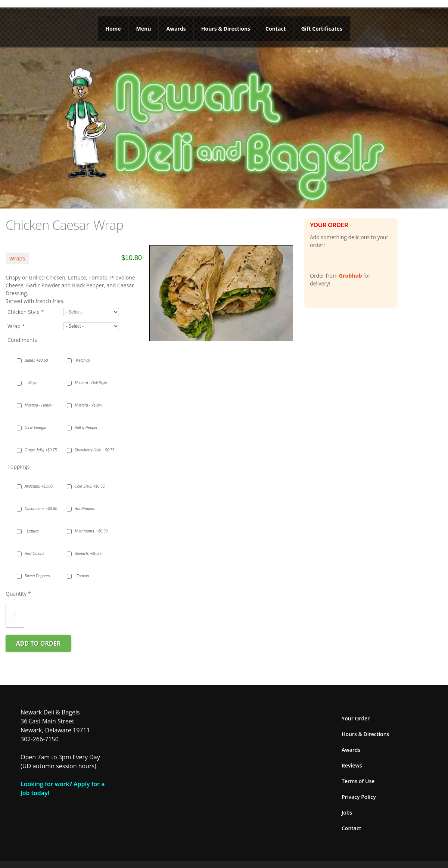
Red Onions (35, 554)
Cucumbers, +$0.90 (37, 509)
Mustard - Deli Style (86, 383)
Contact (276, 29)
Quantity (18, 594)
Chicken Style (26, 312)
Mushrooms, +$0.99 (86, 531)
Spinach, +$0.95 (86, 554)
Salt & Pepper (86, 428)
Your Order (356, 718)
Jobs (347, 813)
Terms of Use (358, 781)
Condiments (22, 340)
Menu (144, 29)
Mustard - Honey (37, 405)
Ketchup (83, 360)
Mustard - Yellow (86, 405)
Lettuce (33, 531)
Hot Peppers (85, 509)
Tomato (83, 576)
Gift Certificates (322, 29)
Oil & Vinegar (36, 428)
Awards (176, 29)
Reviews (352, 765)
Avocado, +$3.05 (37, 486)
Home (113, 29)
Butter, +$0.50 (36, 360)
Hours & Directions (226, 29)
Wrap (16, 326)
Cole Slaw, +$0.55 (86, 486)
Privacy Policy (359, 797)
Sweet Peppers (37, 576)
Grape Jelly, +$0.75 (37, 450)
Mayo (33, 383)
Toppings (19, 467)
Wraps (17, 258)
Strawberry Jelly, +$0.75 (86, 450)
